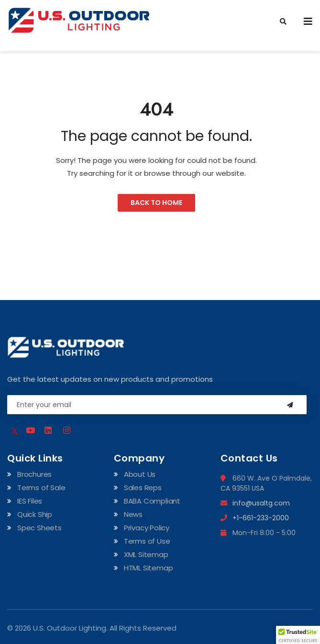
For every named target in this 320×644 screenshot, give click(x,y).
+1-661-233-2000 (255, 518)
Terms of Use (147, 541)
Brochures (34, 474)
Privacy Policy (147, 528)
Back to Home (156, 203)
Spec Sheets (39, 528)
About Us (140, 474)
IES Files (30, 501)
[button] (298, 635)
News (133, 514)
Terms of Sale (41, 488)
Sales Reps (143, 488)
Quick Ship (35, 514)
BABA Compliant (152, 501)
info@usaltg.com (255, 503)
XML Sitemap (146, 554)
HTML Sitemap (149, 568)
